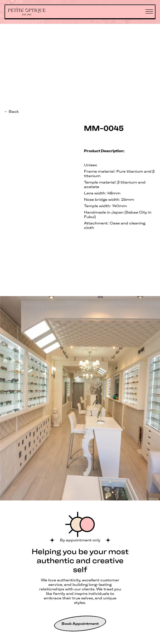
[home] (27, 12)
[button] (149, 12)
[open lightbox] (40, 123)
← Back (11, 111)
